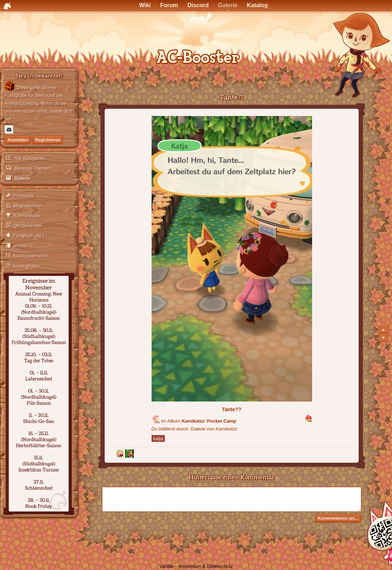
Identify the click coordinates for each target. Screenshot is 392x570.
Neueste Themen (32, 168)
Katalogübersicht (30, 256)
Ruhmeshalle (27, 216)
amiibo (20, 246)
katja (158, 438)
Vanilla (166, 566)
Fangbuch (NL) (29, 236)
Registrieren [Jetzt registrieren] (48, 140)
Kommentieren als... (338, 518)
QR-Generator (28, 226)
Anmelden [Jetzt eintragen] (18, 140)
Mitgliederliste (27, 206)
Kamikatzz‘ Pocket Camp (209, 421)
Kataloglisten (26, 266)
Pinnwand (23, 196)
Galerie (22, 178)
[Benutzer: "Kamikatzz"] (156, 419)
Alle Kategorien (29, 158)
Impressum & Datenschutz (205, 566)
